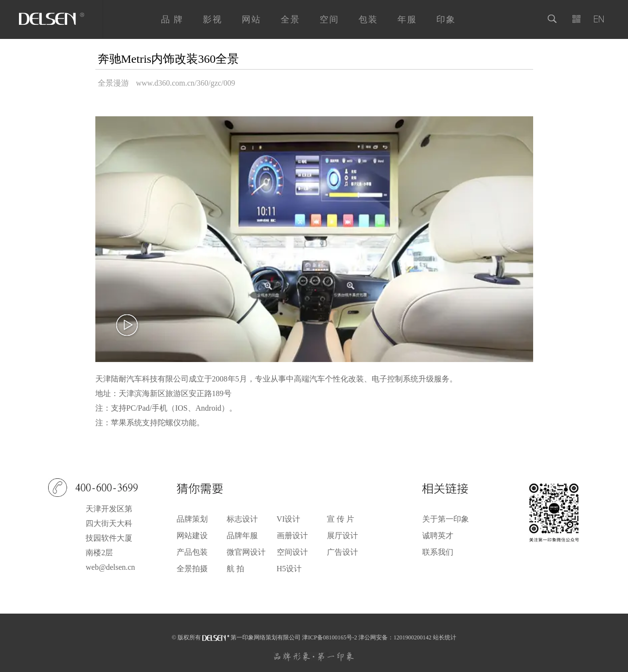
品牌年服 (242, 536)
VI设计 (289, 519)
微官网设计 (246, 552)
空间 (329, 19)
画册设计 (292, 536)
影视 (213, 19)
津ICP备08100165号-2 (330, 637)
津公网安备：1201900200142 (395, 637)
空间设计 (292, 552)
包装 (368, 19)
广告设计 (342, 552)
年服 (407, 19)
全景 (290, 19)
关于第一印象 (446, 519)
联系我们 (438, 552)
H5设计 (289, 569)
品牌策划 (192, 519)
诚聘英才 (438, 536)
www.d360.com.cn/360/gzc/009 (186, 83)
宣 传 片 (341, 519)
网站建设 (192, 536)
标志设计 (242, 519)
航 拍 (235, 569)
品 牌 (172, 19)
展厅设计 (342, 536)
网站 (251, 19)
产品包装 (192, 552)
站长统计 (445, 637)
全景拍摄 (192, 569)
